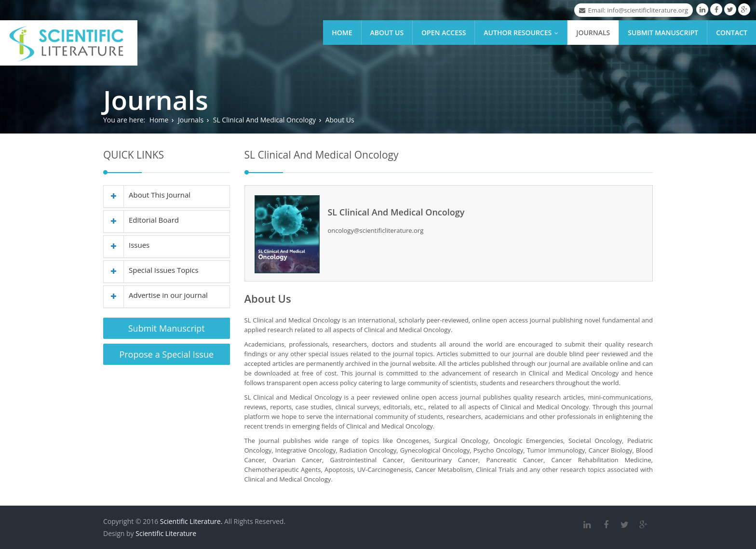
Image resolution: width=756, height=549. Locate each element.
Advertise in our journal (156, 295)
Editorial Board (141, 220)
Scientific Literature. (191, 521)
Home (342, 33)
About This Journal (147, 195)
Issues (127, 245)
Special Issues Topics (151, 270)
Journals (593, 33)
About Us (387, 33)
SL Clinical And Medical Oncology (264, 120)
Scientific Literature (166, 533)
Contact (732, 33)
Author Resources (523, 33)
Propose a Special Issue (166, 354)
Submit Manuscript (663, 33)
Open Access (444, 33)
